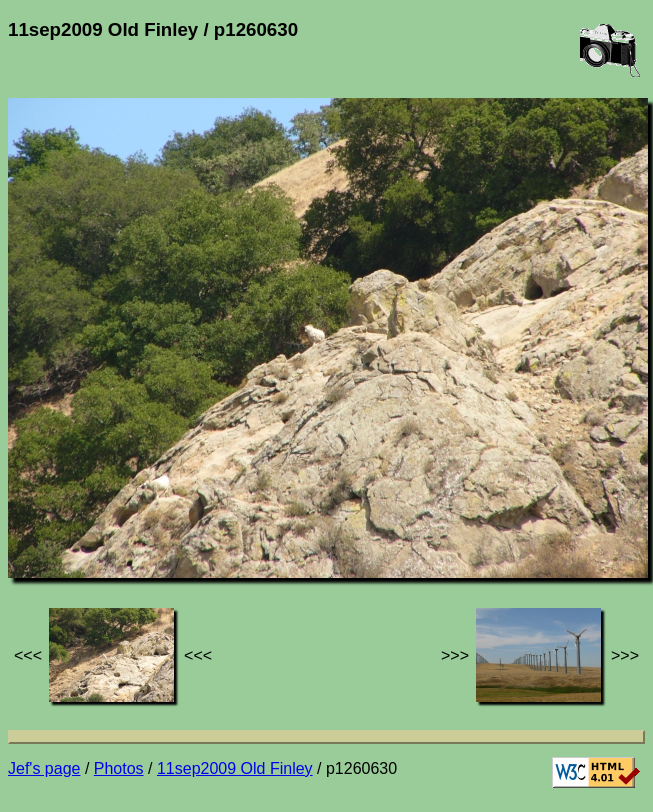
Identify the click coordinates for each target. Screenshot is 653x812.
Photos (119, 768)
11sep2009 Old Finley (235, 768)
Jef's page (44, 768)
